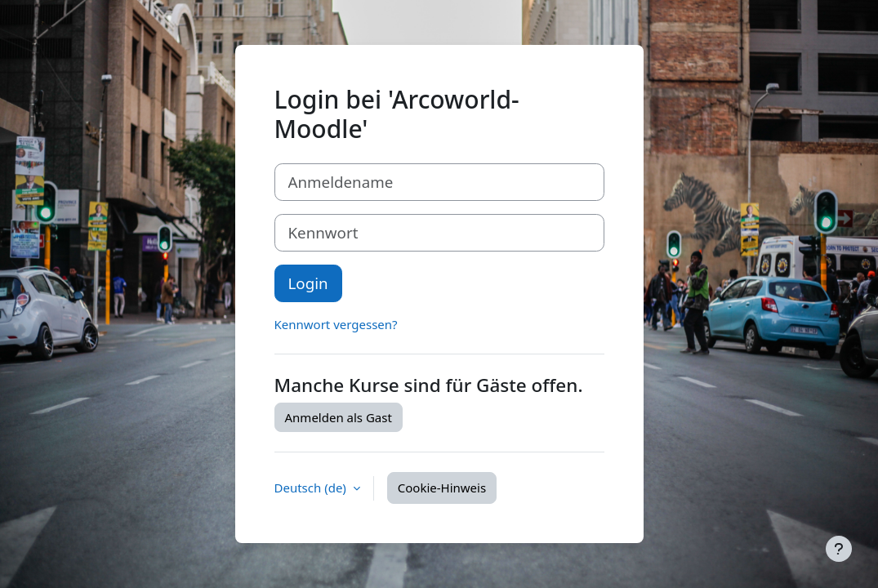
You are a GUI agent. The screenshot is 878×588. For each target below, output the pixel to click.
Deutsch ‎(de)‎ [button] (312, 488)
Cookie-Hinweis (442, 488)
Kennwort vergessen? (336, 324)
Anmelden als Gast (339, 417)
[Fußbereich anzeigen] (839, 549)
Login (308, 283)
